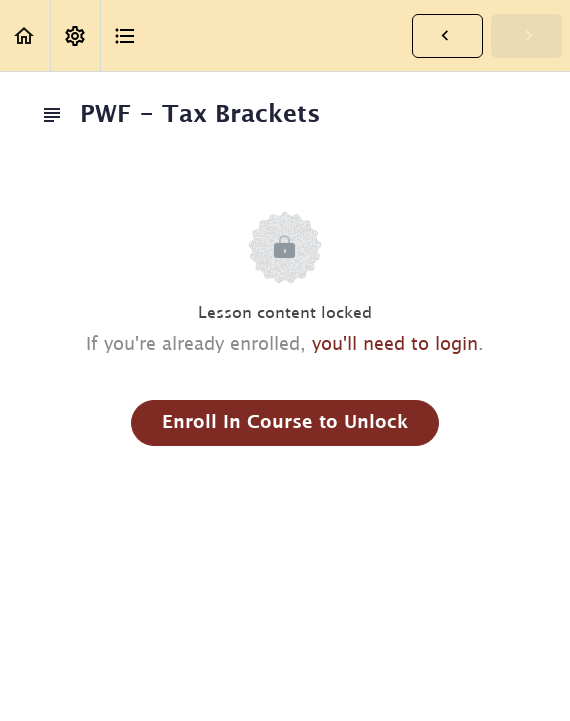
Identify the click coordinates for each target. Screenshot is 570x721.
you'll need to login (395, 345)
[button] (25, 35)
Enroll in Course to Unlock (285, 423)
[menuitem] (75, 35)
